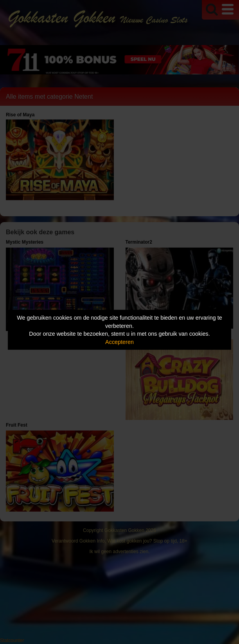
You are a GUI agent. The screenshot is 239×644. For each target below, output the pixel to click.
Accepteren (119, 342)
